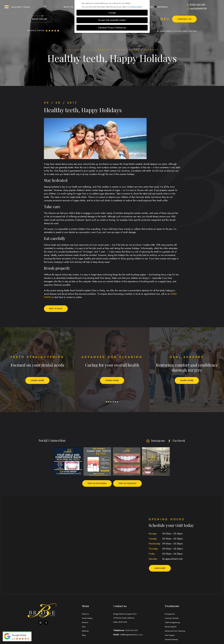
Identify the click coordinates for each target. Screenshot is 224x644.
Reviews (85, 623)
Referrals (163, 7)
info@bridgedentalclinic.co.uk (132, 636)
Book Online (40, 19)
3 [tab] (111, 402)
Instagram (153, 441)
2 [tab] (109, 402)
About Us (70, 7)
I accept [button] (112, 13)
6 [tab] (118, 402)
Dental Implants (171, 627)
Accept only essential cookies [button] (112, 20)
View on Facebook (130, 484)
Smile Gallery (88, 619)
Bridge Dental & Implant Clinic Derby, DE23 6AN (138, 619)
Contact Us (184, 19)
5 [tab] (115, 402)
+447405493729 (198, 9)
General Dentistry (172, 640)
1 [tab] (107, 402)
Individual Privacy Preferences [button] (112, 28)
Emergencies (170, 614)
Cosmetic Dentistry (173, 619)
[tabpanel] (37, 370)
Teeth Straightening (173, 623)
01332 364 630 (197, 5)
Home (63, 50)
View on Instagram (95, 484)
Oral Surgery (170, 636)
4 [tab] (113, 402)
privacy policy (137, 7)
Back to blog (57, 309)
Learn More (37, 381)
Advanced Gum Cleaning (176, 631)
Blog (76, 50)
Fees (152, 7)
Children (93, 50)
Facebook (176, 441)
